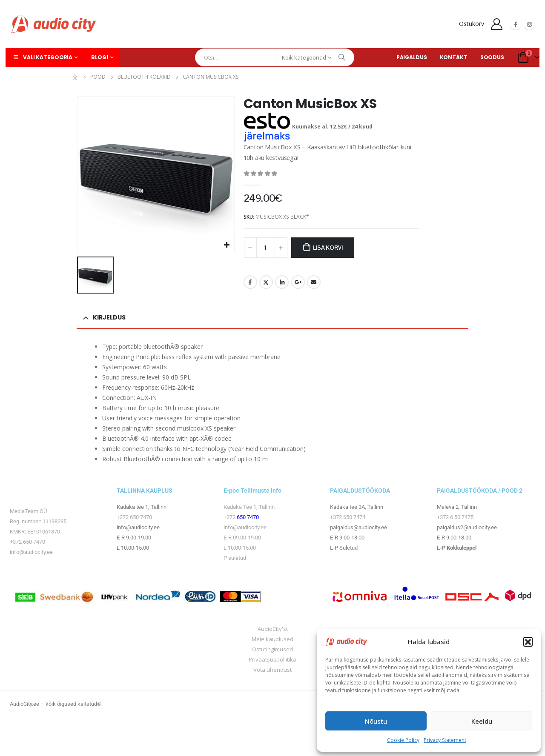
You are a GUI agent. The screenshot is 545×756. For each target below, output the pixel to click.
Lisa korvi (328, 248)
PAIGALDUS (412, 57)
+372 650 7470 (27, 542)
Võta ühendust (272, 670)
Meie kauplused (272, 639)
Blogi (99, 57)
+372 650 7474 (348, 517)
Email (314, 282)
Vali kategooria (42, 57)
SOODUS (492, 57)
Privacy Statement (445, 740)
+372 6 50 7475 (455, 517)
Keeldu (482, 721)
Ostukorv (472, 24)
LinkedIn (282, 282)
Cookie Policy (403, 740)
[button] (528, 642)
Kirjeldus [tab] (109, 317)
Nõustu (376, 721)
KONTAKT (454, 57)
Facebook (250, 282)
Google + (298, 282)
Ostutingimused (272, 649)
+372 (230, 517)
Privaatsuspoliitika (272, 659)
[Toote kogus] (266, 248)
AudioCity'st (273, 629)
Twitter (266, 282)
